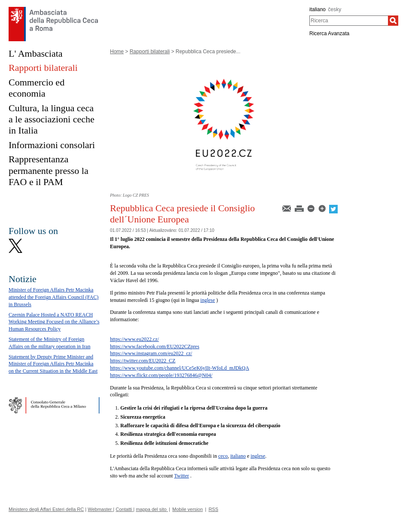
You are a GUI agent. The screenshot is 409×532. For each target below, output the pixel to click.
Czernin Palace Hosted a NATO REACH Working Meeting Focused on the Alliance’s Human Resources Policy (54, 322)
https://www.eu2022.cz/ (134, 339)
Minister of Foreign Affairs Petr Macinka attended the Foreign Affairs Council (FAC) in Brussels (53, 297)
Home (117, 52)
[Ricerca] (393, 21)
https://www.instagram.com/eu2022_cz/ (151, 353)
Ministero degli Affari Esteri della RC (46, 509)
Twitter (181, 476)
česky (335, 9)
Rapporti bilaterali (150, 52)
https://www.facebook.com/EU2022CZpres (155, 347)
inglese (208, 300)
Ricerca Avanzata (329, 33)
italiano (317, 9)
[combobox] (349, 21)
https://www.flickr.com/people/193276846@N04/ (161, 375)
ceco (223, 456)
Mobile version (188, 509)
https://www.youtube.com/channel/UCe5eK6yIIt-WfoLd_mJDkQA (180, 368)
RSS (213, 509)
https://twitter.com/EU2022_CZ (143, 361)
